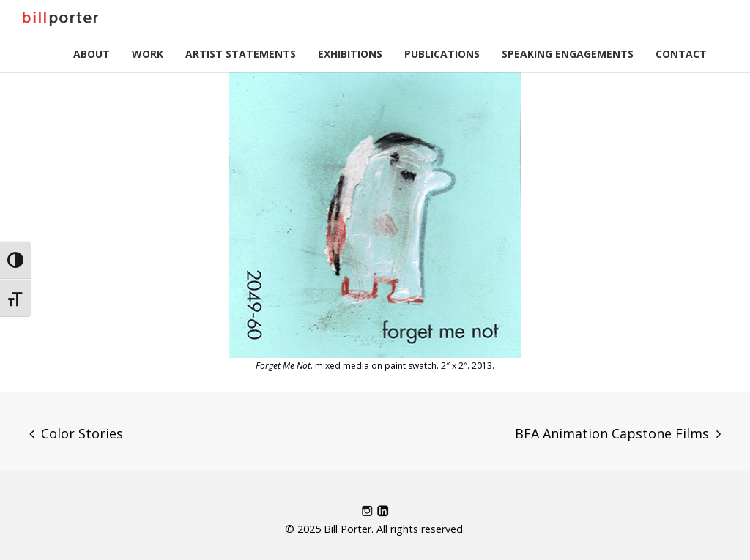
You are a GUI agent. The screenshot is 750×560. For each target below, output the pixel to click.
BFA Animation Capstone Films (612, 433)
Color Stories (82, 433)
